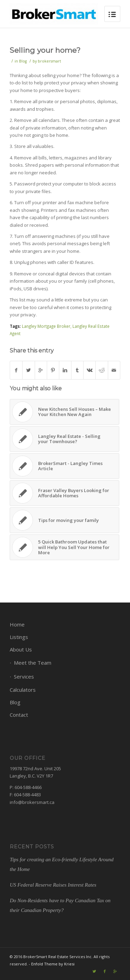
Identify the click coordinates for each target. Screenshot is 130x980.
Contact (19, 715)
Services (24, 676)
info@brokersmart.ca (32, 802)
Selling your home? (45, 50)
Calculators (23, 690)
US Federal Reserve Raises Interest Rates (53, 885)
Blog (23, 61)
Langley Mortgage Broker (46, 326)
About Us (21, 649)
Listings (19, 637)
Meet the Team (33, 663)
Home (17, 624)
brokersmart (49, 61)
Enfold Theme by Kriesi (53, 964)
